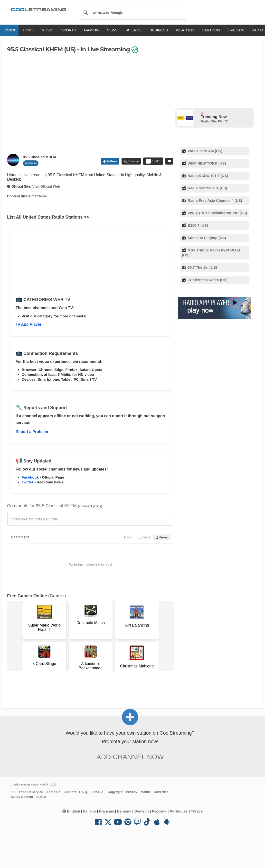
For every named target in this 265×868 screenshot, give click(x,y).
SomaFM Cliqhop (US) (206, 238)
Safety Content (22, 797)
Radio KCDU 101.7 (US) (207, 176)
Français (106, 811)
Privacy (132, 792)
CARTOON (211, 30)
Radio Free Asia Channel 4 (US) (214, 200)
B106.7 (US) (197, 225)
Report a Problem (32, 432)
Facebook (30, 477)
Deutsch (142, 811)
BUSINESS (159, 30)
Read (43, 196)
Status (41, 797)
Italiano (90, 811)
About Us (53, 792)
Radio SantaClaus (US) (207, 188)
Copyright (115, 792)
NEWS (112, 30)
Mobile (146, 792)
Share (153, 161)
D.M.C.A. (98, 792)
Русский (159, 811)
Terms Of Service (30, 792)
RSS (14, 792)
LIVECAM (236, 30)
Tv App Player (28, 324)
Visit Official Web (46, 186)
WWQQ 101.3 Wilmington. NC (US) (217, 213)
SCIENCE (134, 30)
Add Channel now (130, 757)
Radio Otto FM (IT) (215, 121)
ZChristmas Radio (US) (207, 280)
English (74, 811)
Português (179, 811)
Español (124, 811)
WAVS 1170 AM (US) (204, 151)
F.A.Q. (84, 792)
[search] (132, 13)
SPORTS (69, 30)
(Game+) (57, 596)
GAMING (91, 30)
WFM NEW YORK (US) (206, 163)
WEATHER (185, 30)
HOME (28, 30)
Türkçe (197, 811)
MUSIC (47, 30)
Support (70, 792)
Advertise (161, 792)
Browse (133, 161)
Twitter (28, 482)
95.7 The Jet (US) (202, 267)
